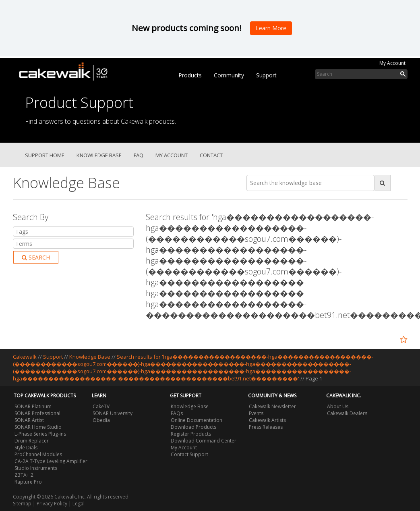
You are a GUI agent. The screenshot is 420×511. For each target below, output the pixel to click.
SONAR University (113, 413)
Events (256, 413)
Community (229, 75)
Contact (211, 155)
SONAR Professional (37, 413)
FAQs (177, 413)
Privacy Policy (52, 504)
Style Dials (26, 448)
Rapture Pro (28, 482)
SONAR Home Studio (38, 427)
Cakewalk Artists (267, 420)
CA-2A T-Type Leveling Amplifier (51, 461)
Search (36, 257)
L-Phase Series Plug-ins (40, 434)
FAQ (139, 155)
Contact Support (189, 454)
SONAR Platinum (33, 406)
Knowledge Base (99, 155)
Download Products (193, 427)
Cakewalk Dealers (347, 413)
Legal (79, 504)
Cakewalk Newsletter (272, 406)
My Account (392, 63)
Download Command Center (204, 441)
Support (266, 75)
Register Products (191, 434)
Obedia (101, 420)
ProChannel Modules (38, 454)
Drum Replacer (32, 441)
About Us (338, 406)
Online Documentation (197, 420)
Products (190, 75)
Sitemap (22, 504)
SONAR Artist (29, 420)
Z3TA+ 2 (24, 475)
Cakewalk (25, 357)
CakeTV (101, 406)
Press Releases (266, 427)
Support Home (45, 155)
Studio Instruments (36, 468)
